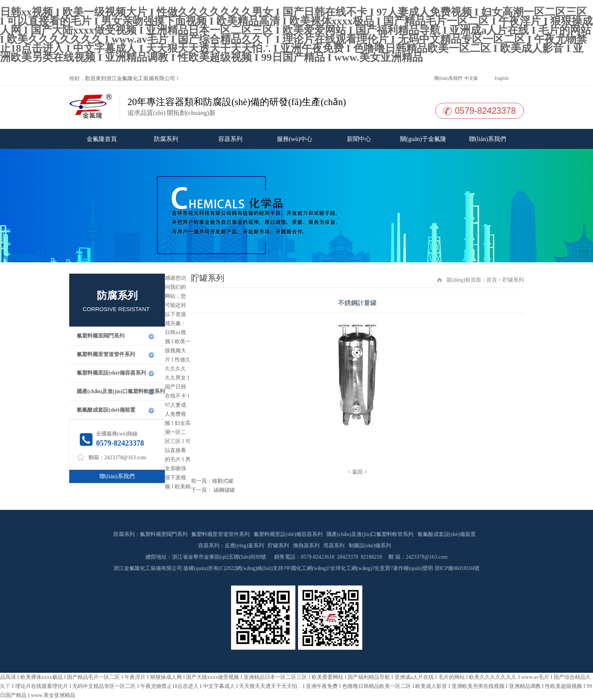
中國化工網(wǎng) (307, 568)
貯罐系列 (278, 546)
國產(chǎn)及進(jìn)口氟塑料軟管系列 (121, 391)
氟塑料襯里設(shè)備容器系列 (111, 373)
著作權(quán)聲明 (413, 568)
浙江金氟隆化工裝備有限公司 (141, 78)
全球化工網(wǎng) (351, 568)
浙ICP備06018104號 (457, 568)
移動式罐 (223, 481)
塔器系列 (334, 546)
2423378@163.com (125, 458)
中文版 (471, 78)
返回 (357, 472)
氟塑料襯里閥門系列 (101, 336)
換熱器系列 (306, 546)
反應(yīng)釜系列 (244, 546)
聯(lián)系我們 (448, 78)
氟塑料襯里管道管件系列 (106, 354)
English (501, 78)
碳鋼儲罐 (224, 490)
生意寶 (382, 568)
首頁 (492, 280)
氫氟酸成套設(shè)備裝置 (106, 410)
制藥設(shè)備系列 (370, 546)
